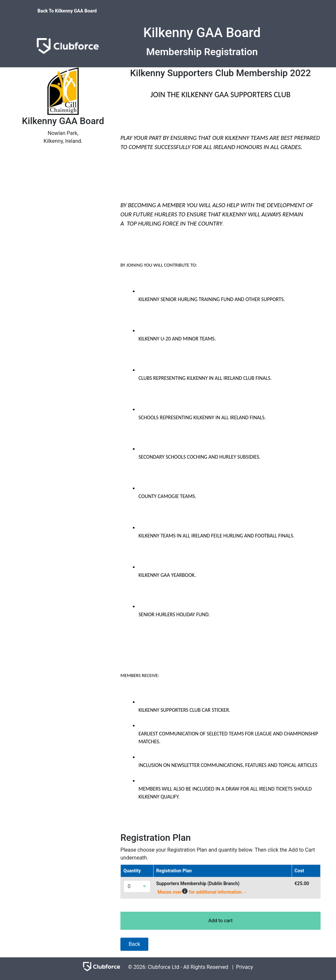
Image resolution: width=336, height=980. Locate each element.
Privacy (244, 967)
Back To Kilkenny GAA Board (67, 11)
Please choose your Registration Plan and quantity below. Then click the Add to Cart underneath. (218, 854)
